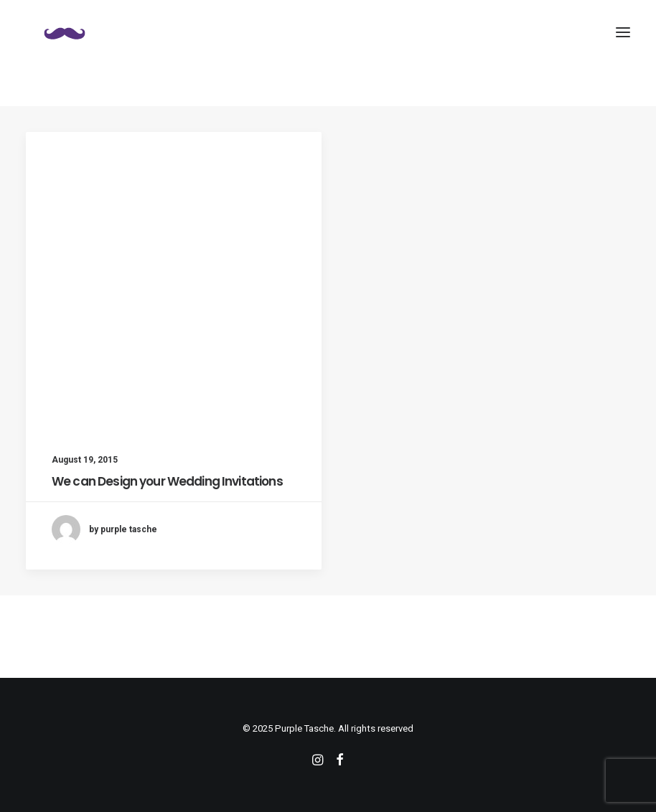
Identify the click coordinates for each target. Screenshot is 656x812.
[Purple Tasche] (65, 32)
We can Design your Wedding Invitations (167, 481)
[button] (623, 32)
